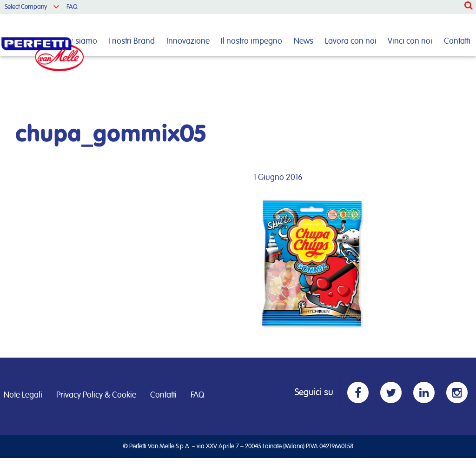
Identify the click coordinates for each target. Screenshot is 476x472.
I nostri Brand (132, 41)
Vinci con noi (410, 41)
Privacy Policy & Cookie (96, 395)
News (304, 41)
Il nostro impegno (251, 41)
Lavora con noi (351, 41)
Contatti (457, 41)
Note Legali (23, 395)
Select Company (26, 7)
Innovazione (188, 41)
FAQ (72, 7)
